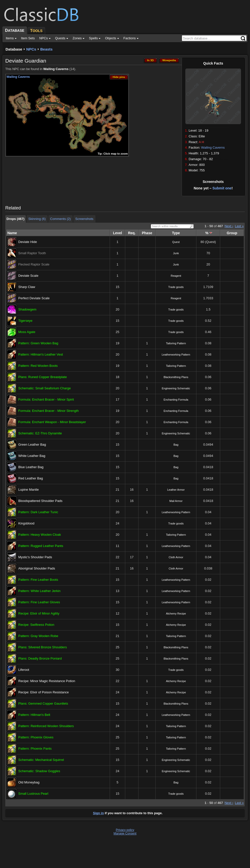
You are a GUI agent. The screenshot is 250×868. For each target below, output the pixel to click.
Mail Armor (176, 501)
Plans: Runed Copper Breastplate (43, 377)
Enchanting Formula (176, 400)
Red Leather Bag (31, 478)
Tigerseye (25, 321)
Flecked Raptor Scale (34, 264)
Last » (239, 226)
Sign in (98, 813)
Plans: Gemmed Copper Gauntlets (43, 703)
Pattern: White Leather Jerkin (39, 591)
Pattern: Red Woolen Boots (38, 366)
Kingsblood (26, 523)
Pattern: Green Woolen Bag (38, 343)
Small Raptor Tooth (32, 253)
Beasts (46, 49)
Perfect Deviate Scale (34, 298)
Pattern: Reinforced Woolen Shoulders (46, 726)
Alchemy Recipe (176, 614)
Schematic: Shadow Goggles (39, 771)
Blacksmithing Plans (176, 377)
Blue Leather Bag (31, 467)
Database (14, 49)
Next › (229, 226)
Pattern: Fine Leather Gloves (39, 602)
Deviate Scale (28, 276)
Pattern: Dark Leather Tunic (38, 512)
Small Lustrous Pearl (33, 794)
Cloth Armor (176, 557)
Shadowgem (27, 309)
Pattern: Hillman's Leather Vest (41, 354)
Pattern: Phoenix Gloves (36, 737)
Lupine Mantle (29, 490)
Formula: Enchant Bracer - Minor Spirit (46, 399)
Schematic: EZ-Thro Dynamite (40, 433)
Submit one (222, 188)
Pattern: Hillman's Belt (34, 715)
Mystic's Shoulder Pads (35, 557)
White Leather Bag (32, 456)
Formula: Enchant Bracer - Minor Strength (48, 411)
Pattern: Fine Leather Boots (38, 580)
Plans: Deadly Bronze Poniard (40, 658)
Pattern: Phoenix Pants (35, 749)
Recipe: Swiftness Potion (36, 625)
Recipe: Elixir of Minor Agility (39, 613)
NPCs (31, 49)
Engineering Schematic (176, 388)
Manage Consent (125, 833)
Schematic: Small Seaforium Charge (45, 388)
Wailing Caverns (213, 148)
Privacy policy (125, 830)
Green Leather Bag (32, 445)
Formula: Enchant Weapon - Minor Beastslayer (52, 422)
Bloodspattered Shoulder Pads (40, 501)
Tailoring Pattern (176, 343)
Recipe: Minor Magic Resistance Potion (47, 681)
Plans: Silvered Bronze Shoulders (43, 647)
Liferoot (24, 670)
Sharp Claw (27, 287)
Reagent (176, 276)
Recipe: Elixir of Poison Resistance (44, 692)
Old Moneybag (29, 782)
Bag (176, 445)
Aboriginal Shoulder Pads (37, 568)
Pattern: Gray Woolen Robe (38, 636)
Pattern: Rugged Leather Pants (41, 546)
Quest (176, 242)
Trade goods (176, 287)
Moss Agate (27, 332)
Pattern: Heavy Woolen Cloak (40, 535)
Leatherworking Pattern (176, 355)
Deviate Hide (28, 242)
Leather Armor (176, 490)
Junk (176, 253)
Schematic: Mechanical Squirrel (41, 760)
